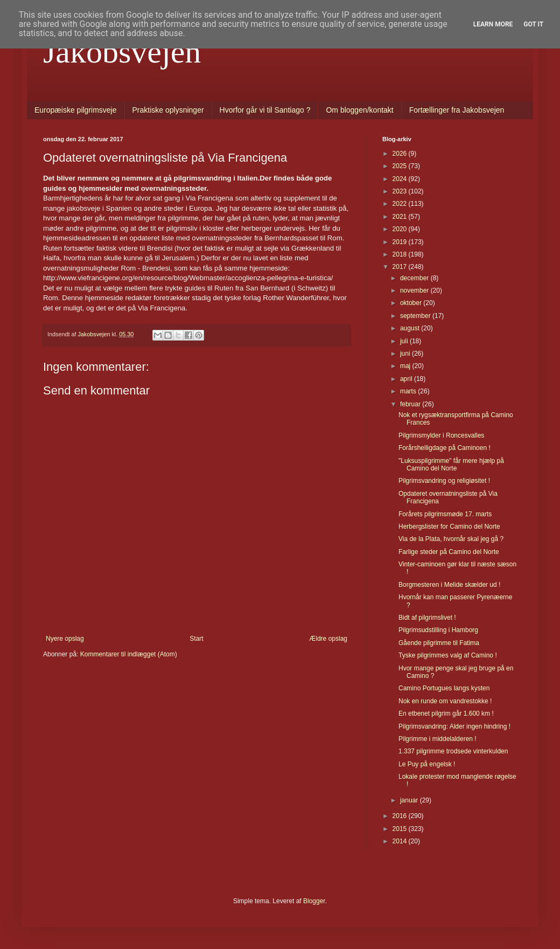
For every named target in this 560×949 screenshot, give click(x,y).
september (416, 316)
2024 (401, 179)
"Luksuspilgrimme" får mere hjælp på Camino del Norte (451, 465)
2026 (401, 154)
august (411, 328)
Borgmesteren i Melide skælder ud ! (449, 585)
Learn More (493, 24)
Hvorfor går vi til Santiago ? (265, 110)
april (407, 379)
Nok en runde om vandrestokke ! (445, 701)
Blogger (314, 901)
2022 (401, 204)
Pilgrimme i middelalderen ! (437, 739)
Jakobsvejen (122, 52)
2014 (401, 841)
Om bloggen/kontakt (359, 110)
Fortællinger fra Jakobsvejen (457, 110)
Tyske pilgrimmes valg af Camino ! (448, 655)
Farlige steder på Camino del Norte (449, 552)
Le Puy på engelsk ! (427, 764)
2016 (401, 816)
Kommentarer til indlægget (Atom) (129, 654)
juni (406, 354)
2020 (401, 229)
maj (406, 366)
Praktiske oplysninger (168, 110)
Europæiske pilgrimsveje (76, 110)
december (415, 278)
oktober (412, 303)
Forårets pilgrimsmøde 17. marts (445, 514)
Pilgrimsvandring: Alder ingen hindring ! (454, 726)
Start (196, 639)
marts (409, 391)
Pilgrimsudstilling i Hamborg (438, 630)
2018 (401, 254)
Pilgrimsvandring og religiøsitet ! (444, 481)
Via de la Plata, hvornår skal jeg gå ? (451, 539)
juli (405, 341)
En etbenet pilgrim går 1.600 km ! (446, 714)
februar (411, 404)
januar (410, 800)
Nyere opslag (65, 639)
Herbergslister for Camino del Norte (449, 527)
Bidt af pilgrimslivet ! (427, 618)
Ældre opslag (328, 639)
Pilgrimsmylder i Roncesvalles (441, 435)
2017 (401, 267)
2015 (401, 829)
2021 (401, 217)
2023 (401, 191)
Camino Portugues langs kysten (444, 688)
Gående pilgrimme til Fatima (439, 643)
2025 (401, 166)
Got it (533, 24)
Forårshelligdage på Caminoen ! (444, 448)
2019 (401, 242)
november (415, 290)
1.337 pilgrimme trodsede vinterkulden (453, 751)
